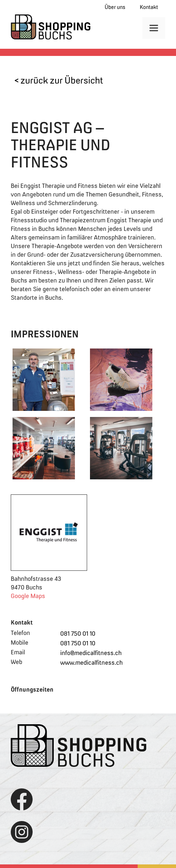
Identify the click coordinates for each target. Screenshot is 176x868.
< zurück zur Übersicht (59, 80)
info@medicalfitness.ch (91, 653)
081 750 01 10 (78, 634)
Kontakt (149, 7)
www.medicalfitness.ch (91, 663)
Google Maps (28, 596)
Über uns (115, 7)
